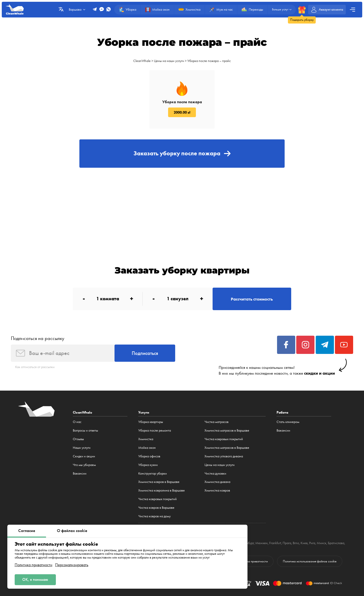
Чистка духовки (215, 473)
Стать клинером (288, 422)
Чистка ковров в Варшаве (156, 508)
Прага (287, 543)
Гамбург (248, 543)
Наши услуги (82, 448)
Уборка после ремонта (155, 430)
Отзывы (78, 439)
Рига (312, 543)
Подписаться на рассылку (38, 338)
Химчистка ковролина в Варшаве (162, 490)
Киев (304, 543)
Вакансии (80, 473)
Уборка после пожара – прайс (209, 61)
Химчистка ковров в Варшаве (159, 482)
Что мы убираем (84, 465)
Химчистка (146, 439)
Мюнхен (261, 543)
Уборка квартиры (151, 422)
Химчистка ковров (217, 490)
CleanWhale (142, 61)
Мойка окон (147, 448)
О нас (77, 422)
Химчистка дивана (217, 482)
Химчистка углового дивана (224, 456)
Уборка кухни (148, 465)
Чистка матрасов (217, 422)
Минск (322, 543)
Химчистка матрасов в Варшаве (227, 430)
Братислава (336, 543)
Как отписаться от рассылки (35, 367)
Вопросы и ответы (85, 430)
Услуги (144, 412)
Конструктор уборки (153, 473)
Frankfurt (275, 543)
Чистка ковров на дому (154, 516)
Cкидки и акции (84, 456)
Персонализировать (72, 565)
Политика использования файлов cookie (310, 561)
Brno (296, 543)
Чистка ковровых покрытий (157, 499)
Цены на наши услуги (169, 61)
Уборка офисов (149, 456)
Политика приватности (33, 565)
